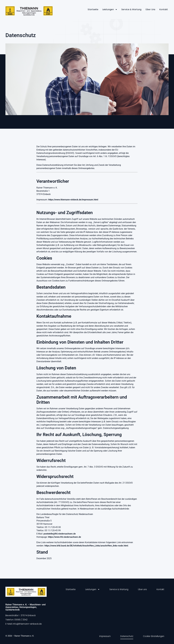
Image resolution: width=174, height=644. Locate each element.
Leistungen (110, 10)
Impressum (102, 636)
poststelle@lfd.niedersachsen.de (60, 534)
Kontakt (164, 9)
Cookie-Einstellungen (153, 636)
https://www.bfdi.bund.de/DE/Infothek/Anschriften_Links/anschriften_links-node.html (86, 546)
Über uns (150, 9)
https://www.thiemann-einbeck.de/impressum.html (73, 200)
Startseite (93, 9)
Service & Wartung (131, 9)
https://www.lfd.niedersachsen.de (65, 537)
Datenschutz (125, 636)
